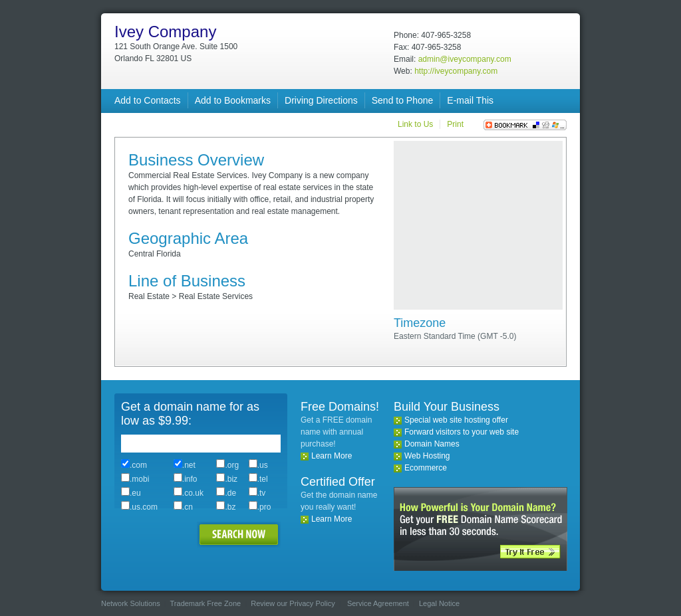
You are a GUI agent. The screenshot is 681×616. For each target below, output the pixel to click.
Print (455, 124)
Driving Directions (321, 100)
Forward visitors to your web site (462, 432)
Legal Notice (439, 603)
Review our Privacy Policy (293, 603)
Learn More (332, 456)
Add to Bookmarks (233, 100)
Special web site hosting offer (456, 420)
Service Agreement (378, 603)
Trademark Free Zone (206, 603)
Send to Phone (403, 100)
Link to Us (415, 124)
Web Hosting (427, 456)
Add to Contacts (148, 100)
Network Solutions (131, 603)
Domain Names (432, 444)
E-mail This (470, 100)
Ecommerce (426, 468)
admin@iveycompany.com (465, 59)
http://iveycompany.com (456, 71)
